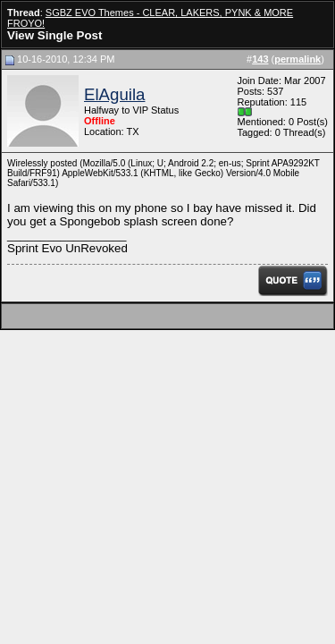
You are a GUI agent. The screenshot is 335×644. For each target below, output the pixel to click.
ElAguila (114, 94)
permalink (297, 59)
